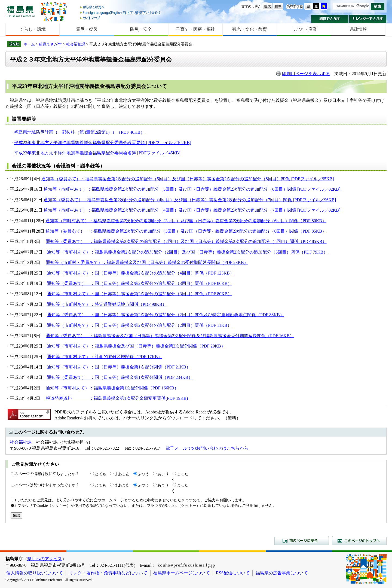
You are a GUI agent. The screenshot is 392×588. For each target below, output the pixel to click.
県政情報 (358, 29)
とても (100, 474)
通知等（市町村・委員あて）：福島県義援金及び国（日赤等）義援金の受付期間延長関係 (133, 262)
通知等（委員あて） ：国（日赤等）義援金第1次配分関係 (105, 377)
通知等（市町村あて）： (71, 294)
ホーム (29, 44)
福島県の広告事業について (282, 573)
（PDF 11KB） (218, 325)
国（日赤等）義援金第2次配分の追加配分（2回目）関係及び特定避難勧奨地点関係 (175, 315)
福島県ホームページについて (182, 573)
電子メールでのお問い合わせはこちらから (207, 448)
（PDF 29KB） (211, 346)
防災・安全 (141, 29)
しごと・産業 (304, 29)
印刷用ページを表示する (306, 74)
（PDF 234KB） (177, 377)
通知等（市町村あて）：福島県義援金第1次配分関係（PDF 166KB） (112, 388)
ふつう (143, 474)
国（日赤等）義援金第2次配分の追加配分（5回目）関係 (244, 241)
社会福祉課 (76, 44)
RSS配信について (233, 573)
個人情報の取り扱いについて (35, 573)
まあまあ (122, 474)
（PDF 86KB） (218, 283)
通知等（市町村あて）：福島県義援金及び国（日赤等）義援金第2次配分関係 (122, 346)
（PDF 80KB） (312, 221)
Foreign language (121, 13)
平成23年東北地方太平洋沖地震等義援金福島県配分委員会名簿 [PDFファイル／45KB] (97, 153)
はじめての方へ (121, 7)
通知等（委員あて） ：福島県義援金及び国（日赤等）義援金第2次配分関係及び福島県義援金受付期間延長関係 (156, 336)
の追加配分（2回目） (160, 241)
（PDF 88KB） (270, 315)
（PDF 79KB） (314, 252)
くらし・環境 (33, 29)
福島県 (20, 11)
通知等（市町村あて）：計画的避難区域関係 (90, 357)
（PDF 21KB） (176, 367)
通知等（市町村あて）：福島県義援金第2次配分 (92, 221)
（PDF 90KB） (152, 304)
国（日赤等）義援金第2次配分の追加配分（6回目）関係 (244, 221)
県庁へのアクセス (45, 559)
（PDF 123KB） (219, 273)
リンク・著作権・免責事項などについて (108, 573)
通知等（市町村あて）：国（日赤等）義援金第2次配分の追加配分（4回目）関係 (125, 273)
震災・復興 (87, 29)
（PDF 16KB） (280, 336)
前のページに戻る (302, 540)
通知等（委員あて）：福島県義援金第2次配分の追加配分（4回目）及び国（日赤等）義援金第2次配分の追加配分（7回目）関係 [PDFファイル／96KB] (190, 200)
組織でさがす (330, 19)
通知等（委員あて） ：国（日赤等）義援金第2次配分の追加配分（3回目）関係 (125, 283)
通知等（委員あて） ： (69, 231)
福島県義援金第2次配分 (116, 231)
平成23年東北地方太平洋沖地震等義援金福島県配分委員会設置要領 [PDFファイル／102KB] (103, 143)
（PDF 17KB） (148, 357)
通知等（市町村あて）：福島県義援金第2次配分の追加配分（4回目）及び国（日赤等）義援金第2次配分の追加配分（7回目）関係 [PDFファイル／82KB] (192, 210)
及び (185, 221)
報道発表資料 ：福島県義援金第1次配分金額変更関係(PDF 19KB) (117, 398)
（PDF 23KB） (234, 262)
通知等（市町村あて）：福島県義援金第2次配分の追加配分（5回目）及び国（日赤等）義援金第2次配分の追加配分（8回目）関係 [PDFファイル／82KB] (192, 189)
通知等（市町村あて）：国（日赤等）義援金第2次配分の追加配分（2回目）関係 (125, 325)
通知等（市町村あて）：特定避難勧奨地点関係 (93, 304)
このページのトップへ (359, 540)
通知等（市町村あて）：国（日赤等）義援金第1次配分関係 (105, 367)
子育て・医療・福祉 (195, 29)
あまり (163, 474)
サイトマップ (121, 18)
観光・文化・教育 (250, 29)
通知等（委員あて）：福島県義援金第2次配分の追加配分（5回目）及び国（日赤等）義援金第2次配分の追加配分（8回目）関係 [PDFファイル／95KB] (188, 179)
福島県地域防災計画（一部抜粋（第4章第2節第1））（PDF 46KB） (79, 132)
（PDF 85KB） (312, 231)
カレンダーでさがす (368, 19)
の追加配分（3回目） (160, 221)
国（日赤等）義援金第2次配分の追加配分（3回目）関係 (149, 294)
